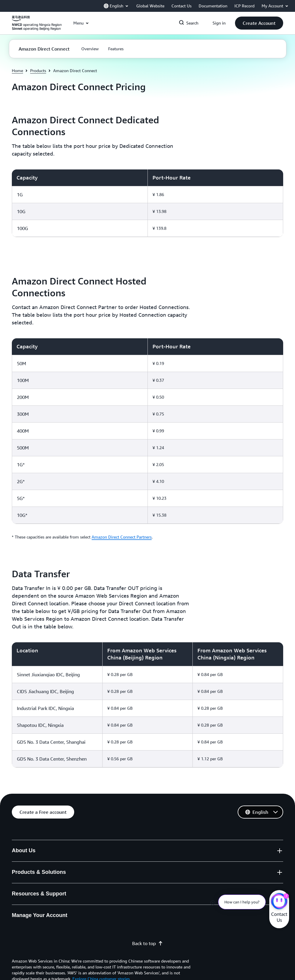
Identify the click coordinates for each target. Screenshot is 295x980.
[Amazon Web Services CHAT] (279, 902)
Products (38, 71)
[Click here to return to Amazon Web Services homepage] (37, 26)
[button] (259, 23)
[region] (147, 203)
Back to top (147, 943)
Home (17, 71)
